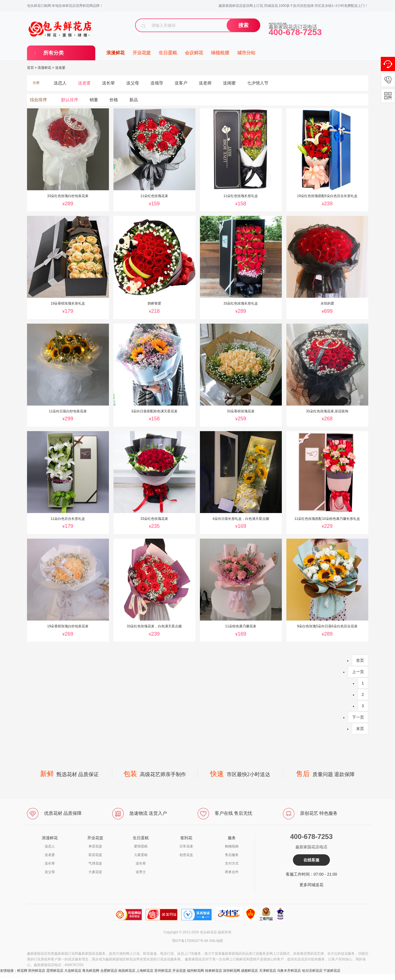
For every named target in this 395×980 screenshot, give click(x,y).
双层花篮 (95, 855)
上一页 (358, 672)
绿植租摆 (220, 53)
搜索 (243, 25)
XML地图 (216, 941)
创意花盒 (186, 855)
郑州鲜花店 (37, 971)
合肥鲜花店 (109, 971)
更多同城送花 (311, 885)
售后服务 (232, 855)
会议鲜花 (194, 53)
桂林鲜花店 (214, 971)
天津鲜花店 (268, 971)
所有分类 (53, 53)
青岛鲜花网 (91, 971)
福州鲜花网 (195, 971)
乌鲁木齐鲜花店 (289, 971)
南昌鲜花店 (127, 971)
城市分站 (246, 53)
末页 (360, 729)
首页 (30, 68)
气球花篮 (95, 863)
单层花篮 (95, 846)
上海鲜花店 (145, 971)
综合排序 (38, 100)
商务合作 (232, 872)
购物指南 (232, 846)
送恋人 (50, 846)
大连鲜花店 (73, 971)
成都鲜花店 (249, 971)
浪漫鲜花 (115, 53)
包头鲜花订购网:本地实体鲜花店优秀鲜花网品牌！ (65, 6)
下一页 (358, 717)
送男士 (141, 872)
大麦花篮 (95, 872)
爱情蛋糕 (141, 846)
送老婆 (60, 68)
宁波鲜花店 (332, 971)
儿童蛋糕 (141, 855)
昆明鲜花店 (55, 971)
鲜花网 (22, 971)
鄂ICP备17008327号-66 (190, 941)
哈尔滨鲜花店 (312, 971)
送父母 (50, 872)
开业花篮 (142, 53)
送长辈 (50, 863)
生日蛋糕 (168, 53)
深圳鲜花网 (231, 971)
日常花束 (186, 846)
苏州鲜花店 (163, 971)
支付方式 (232, 863)
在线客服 (311, 860)
